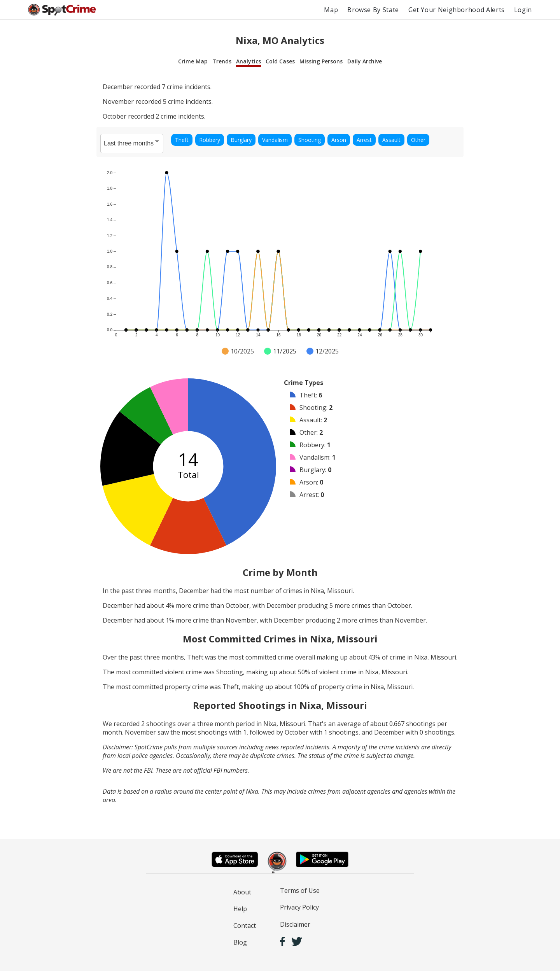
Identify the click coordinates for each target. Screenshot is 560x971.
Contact (245, 926)
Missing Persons (321, 61)
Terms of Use (300, 891)
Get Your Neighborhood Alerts (457, 10)
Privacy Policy (299, 907)
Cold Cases (280, 61)
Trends (222, 61)
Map (331, 10)
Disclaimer (295, 924)
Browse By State (373, 10)
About (242, 892)
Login (523, 10)
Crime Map (193, 61)
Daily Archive (365, 61)
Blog (240, 942)
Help (240, 909)
